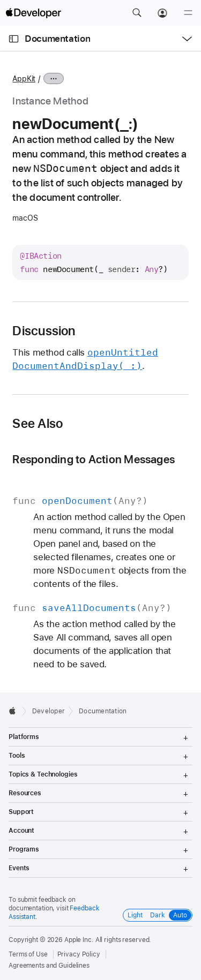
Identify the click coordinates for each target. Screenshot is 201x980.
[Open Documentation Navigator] (14, 39)
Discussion (44, 331)
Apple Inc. (79, 940)
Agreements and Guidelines (49, 966)
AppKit (24, 79)
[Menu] (188, 13)
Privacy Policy (79, 954)
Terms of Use (28, 954)
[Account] (162, 13)
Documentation (57, 39)
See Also (38, 424)
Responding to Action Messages (94, 459)
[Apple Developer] (33, 13)
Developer (49, 711)
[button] (137, 13)
